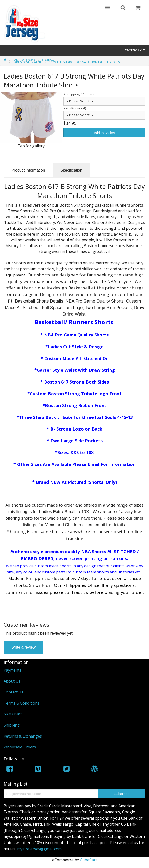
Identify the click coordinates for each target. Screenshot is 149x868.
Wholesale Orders (20, 747)
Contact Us (13, 692)
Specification (71, 170)
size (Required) (75, 108)
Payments (13, 670)
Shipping (12, 725)
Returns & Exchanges (23, 736)
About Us (12, 681)
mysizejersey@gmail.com (39, 849)
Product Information (28, 170)
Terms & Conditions (22, 703)
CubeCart (88, 860)
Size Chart (13, 714)
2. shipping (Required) (80, 94)
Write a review (23, 647)
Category (135, 50)
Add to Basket (104, 133)
